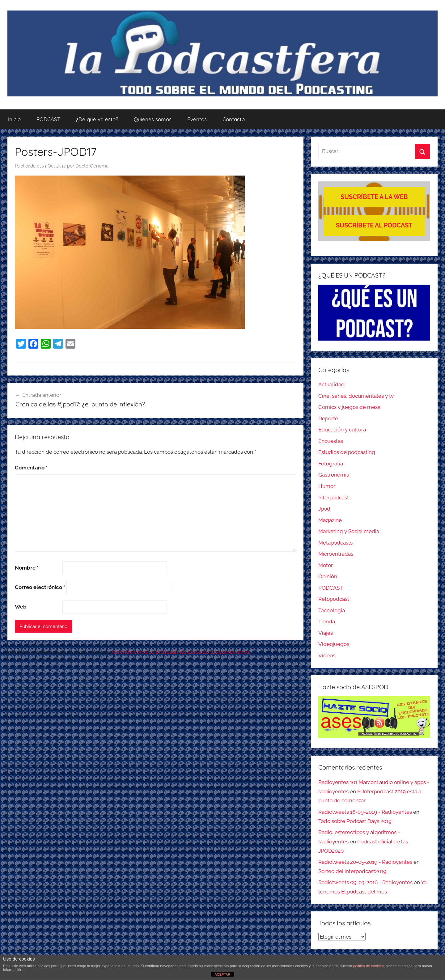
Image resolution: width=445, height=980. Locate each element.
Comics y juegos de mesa (349, 407)
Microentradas (336, 554)
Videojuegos (334, 644)
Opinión (328, 576)
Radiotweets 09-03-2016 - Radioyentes (365, 882)
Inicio (14, 119)
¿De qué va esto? (97, 119)
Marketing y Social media (349, 531)
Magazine (330, 520)
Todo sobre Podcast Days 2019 (355, 821)
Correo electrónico (40, 587)
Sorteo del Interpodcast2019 (352, 871)
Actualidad (331, 384)
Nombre (27, 568)
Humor (327, 486)
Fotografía (331, 464)
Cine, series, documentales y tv (356, 396)
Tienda (327, 622)
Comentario (31, 468)
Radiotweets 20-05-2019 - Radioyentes (365, 862)
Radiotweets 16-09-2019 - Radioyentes (365, 812)
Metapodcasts (335, 543)
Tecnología (332, 610)
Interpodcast (334, 498)
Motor (326, 565)
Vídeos (327, 655)
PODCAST (48, 119)
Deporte (328, 418)
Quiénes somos (153, 119)
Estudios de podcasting (347, 452)
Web (21, 607)
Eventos (197, 119)
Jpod (324, 509)
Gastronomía (334, 475)
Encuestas (331, 441)
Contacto (234, 119)
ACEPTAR (222, 974)
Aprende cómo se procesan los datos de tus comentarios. (181, 652)
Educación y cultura (342, 430)
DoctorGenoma (92, 166)
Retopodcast (334, 599)
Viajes (326, 633)
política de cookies (369, 966)
